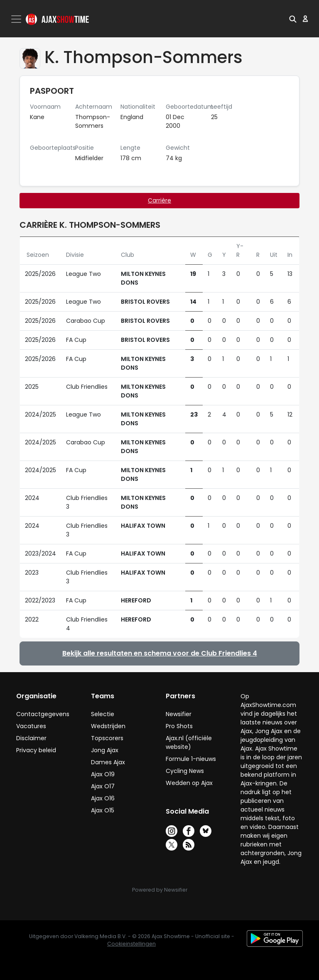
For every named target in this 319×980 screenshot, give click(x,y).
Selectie (103, 714)
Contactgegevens (43, 714)
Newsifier (179, 714)
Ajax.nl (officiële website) (189, 742)
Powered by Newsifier (160, 890)
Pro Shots (179, 726)
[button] (293, 19)
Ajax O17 (103, 786)
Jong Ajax (105, 750)
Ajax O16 (103, 798)
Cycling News (185, 771)
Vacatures (31, 726)
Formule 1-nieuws (191, 759)
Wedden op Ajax (189, 783)
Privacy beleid (36, 750)
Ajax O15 (103, 810)
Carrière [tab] (159, 200)
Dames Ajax (108, 762)
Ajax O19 (103, 774)
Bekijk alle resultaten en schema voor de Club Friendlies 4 (160, 653)
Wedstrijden (108, 726)
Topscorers (107, 738)
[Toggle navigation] (17, 19)
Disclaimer (31, 738)
